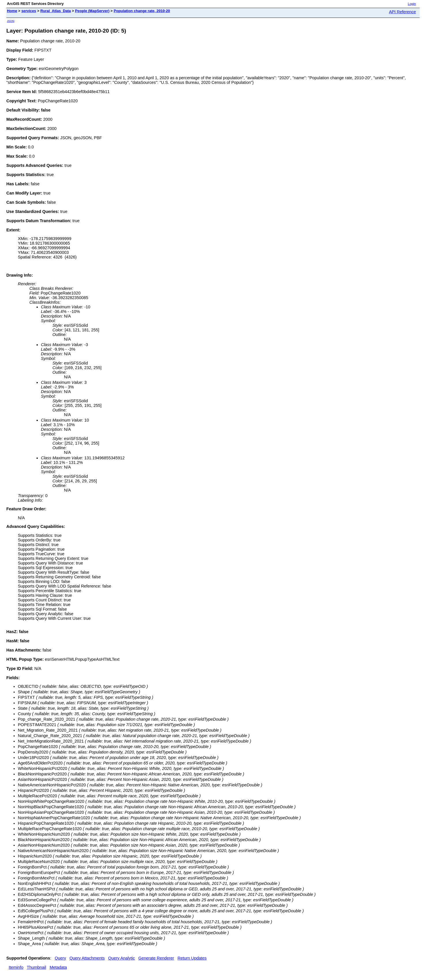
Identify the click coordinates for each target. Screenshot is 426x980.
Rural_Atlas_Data (56, 11)
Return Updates (192, 958)
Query (60, 958)
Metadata (58, 967)
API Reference (402, 12)
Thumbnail (36, 967)
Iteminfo (16, 967)
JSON (11, 21)
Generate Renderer (156, 958)
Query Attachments (87, 958)
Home (12, 11)
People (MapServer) (92, 11)
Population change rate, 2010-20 (142, 11)
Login (412, 4)
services (29, 11)
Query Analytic (122, 958)
